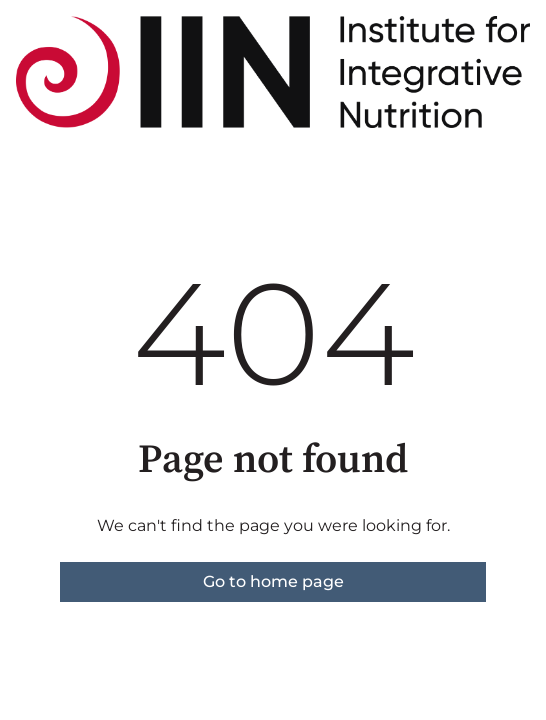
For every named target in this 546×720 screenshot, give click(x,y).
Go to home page (273, 581)
